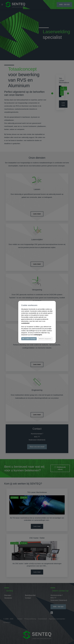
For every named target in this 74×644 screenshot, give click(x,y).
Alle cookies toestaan (29, 339)
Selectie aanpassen (45, 339)
